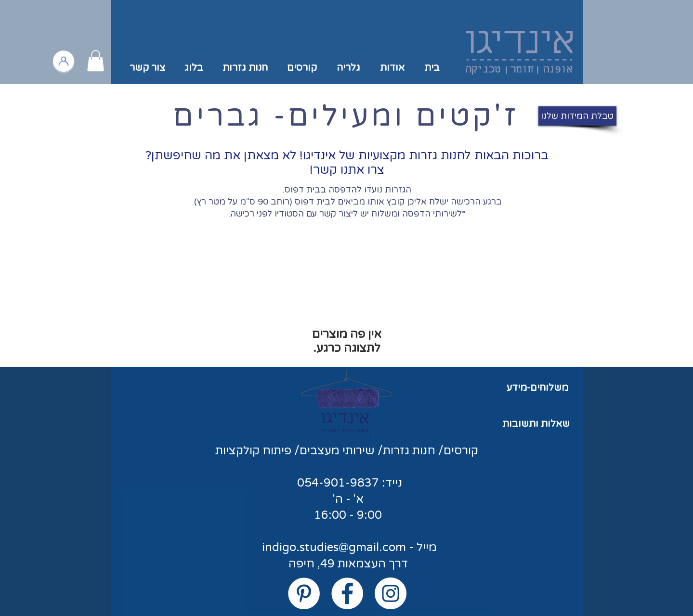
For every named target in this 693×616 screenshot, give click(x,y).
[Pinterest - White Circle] (304, 593)
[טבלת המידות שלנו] (577, 116)
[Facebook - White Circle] (347, 593)
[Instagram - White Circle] (391, 593)
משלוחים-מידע (537, 388)
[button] (96, 61)
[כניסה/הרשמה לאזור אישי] (64, 61)
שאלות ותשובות (536, 424)
